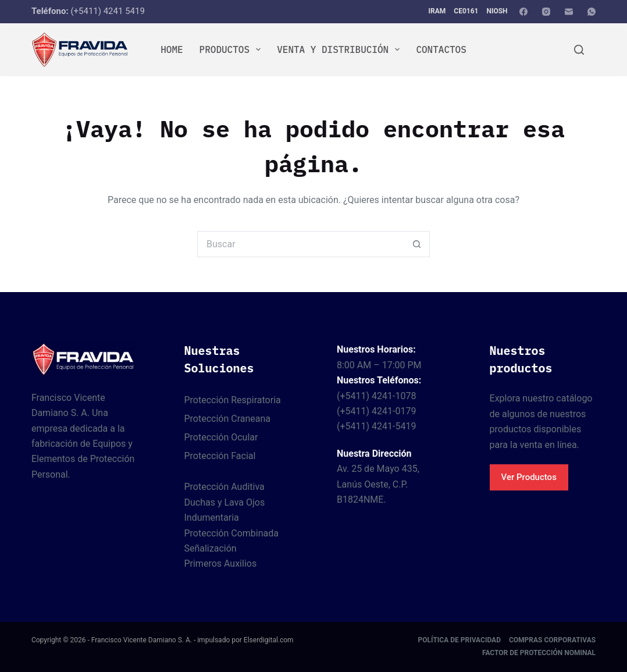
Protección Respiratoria (232, 400)
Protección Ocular (221, 437)
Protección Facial (220, 456)
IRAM (437, 11)
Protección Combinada (231, 533)
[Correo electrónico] (569, 12)
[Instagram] (546, 12)
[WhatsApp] (592, 12)
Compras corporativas (552, 640)
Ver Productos (529, 477)
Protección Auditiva (224, 487)
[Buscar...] (300, 244)
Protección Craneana (227, 419)
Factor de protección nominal (539, 653)
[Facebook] (523, 12)
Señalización (210, 548)
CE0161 (466, 11)
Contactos (441, 49)
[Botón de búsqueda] (417, 244)
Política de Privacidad (459, 640)
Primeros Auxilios (220, 563)
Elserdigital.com (269, 640)
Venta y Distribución (341, 49)
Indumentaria (211, 518)
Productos (233, 49)
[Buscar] (579, 50)
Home (172, 49)
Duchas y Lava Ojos (224, 502)
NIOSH (497, 11)
